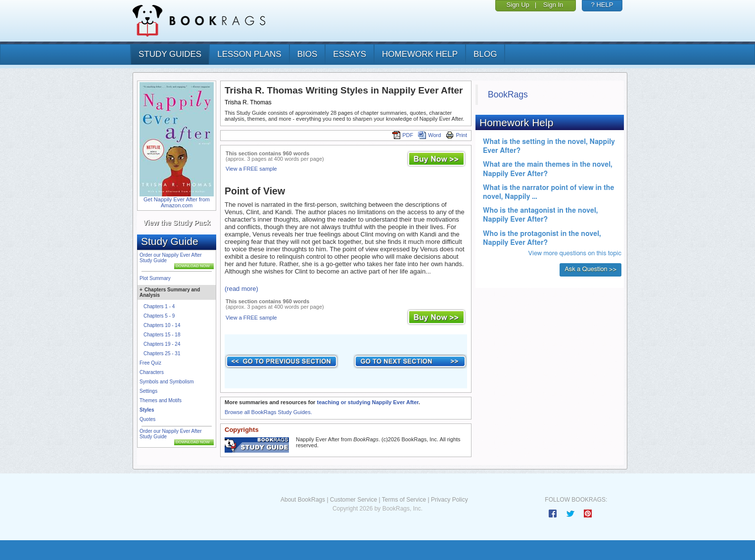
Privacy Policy (449, 500)
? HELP (602, 5)
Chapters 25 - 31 (162, 353)
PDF (403, 135)
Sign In (553, 5)
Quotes (147, 419)
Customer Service (354, 500)
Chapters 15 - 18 (162, 335)
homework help (420, 54)
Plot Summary (155, 278)
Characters (152, 372)
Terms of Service (404, 500)
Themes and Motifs (161, 400)
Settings (148, 391)
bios (307, 54)
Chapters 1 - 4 (159, 306)
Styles (147, 410)
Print (456, 135)
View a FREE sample (251, 169)
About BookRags (303, 500)
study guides (170, 54)
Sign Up (518, 5)
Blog (485, 54)
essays (350, 54)
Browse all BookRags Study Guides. (268, 412)
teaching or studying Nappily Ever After (368, 402)
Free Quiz (150, 363)
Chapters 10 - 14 (162, 325)
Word (429, 135)
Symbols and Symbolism (166, 382)
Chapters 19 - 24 (162, 344)
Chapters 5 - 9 (159, 316)
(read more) (241, 289)
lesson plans (249, 54)
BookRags (508, 94)
